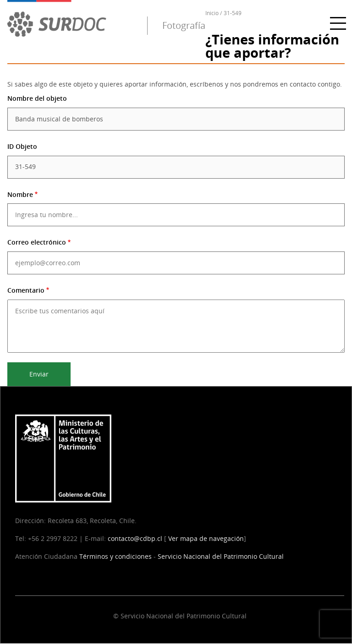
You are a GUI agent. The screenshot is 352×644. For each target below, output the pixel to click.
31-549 (233, 13)
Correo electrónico (37, 242)
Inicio (212, 13)
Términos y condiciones (115, 556)
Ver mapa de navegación (206, 538)
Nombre (20, 194)
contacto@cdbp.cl (135, 538)
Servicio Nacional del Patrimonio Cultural (221, 556)
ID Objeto (22, 146)
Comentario (26, 290)
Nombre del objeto (37, 98)
